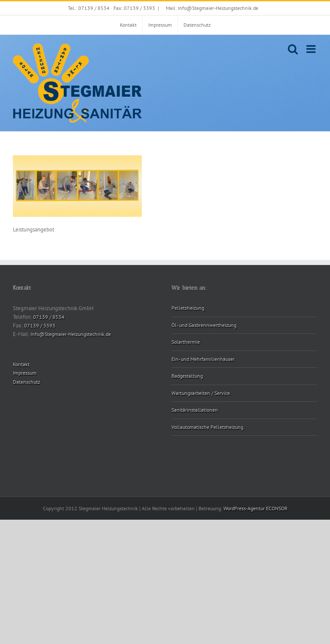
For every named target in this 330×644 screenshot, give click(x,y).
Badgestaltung (187, 376)
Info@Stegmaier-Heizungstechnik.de (71, 334)
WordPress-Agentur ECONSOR (255, 508)
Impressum (25, 373)
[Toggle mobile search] (293, 49)
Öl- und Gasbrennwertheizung (204, 325)
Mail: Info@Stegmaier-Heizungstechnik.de (212, 8)
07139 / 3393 (40, 325)
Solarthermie (186, 342)
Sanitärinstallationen (195, 410)
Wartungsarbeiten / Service (201, 393)
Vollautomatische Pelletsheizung (207, 427)
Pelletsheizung (188, 308)
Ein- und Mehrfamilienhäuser (203, 359)
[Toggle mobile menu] (312, 49)
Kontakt (21, 364)
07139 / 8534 (49, 317)
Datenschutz (26, 382)
